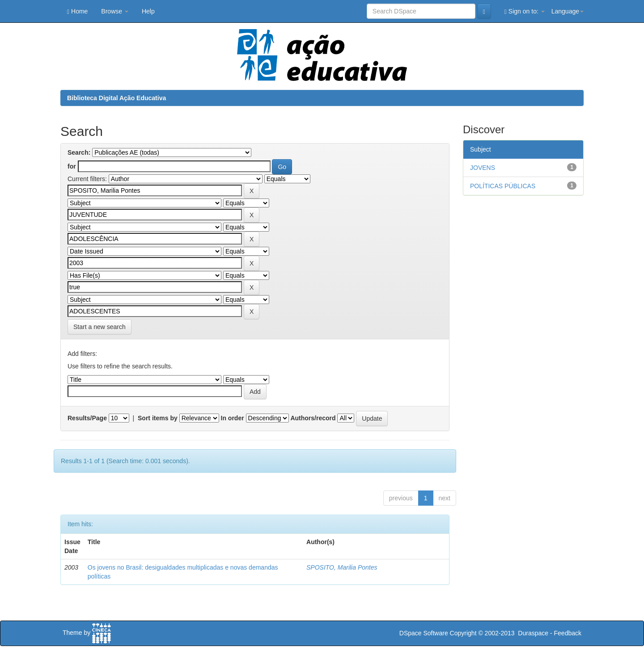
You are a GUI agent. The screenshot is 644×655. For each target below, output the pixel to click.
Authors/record (313, 418)
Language (568, 11)
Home (77, 11)
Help (148, 11)
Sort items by (158, 418)
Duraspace (533, 633)
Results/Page (87, 418)
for (72, 166)
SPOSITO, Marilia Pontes (342, 567)
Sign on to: (525, 11)
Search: (79, 152)
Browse (115, 11)
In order (233, 418)
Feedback (568, 633)
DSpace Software (424, 633)
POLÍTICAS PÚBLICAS (503, 186)
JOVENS (483, 168)
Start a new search (100, 327)
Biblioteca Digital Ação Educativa (117, 98)
